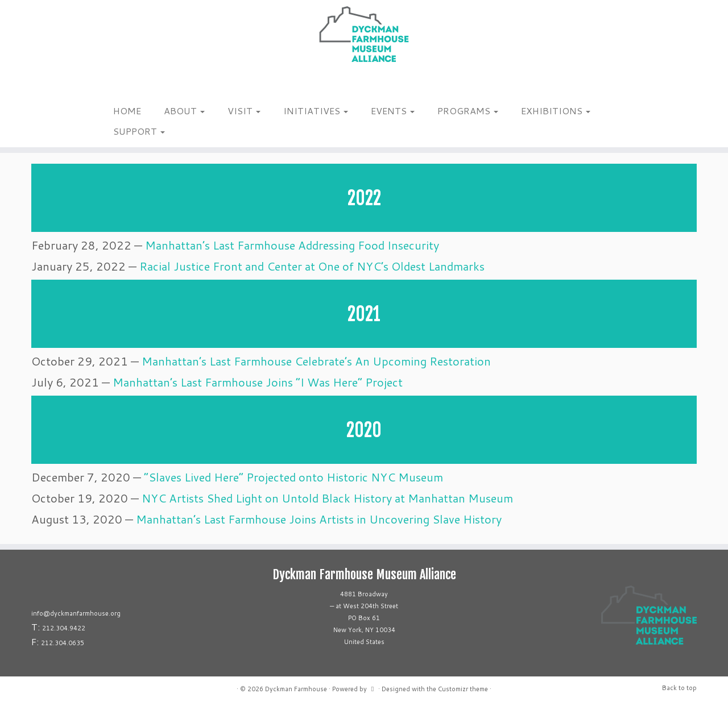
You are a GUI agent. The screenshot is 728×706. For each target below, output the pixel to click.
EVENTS (393, 111)
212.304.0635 (63, 643)
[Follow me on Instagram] (108, 85)
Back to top (679, 688)
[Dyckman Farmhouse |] (364, 34)
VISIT (244, 111)
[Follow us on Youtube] (138, 85)
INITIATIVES (316, 111)
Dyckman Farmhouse (296, 689)
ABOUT (184, 111)
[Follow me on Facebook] (116, 85)
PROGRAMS (468, 111)
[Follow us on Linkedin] (131, 85)
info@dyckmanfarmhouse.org (76, 613)
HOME (127, 111)
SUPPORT (139, 131)
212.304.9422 (64, 628)
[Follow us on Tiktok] (123, 85)
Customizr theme (463, 689)
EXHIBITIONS (556, 111)
